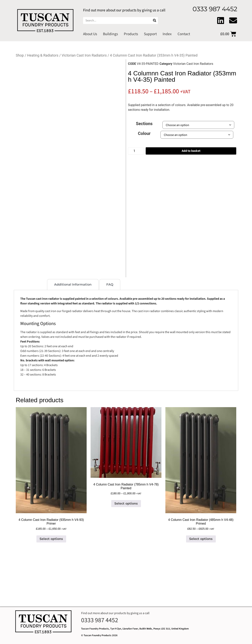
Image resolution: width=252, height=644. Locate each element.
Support (150, 34)
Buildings (110, 34)
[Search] (154, 21)
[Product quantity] (136, 151)
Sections (144, 124)
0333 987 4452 (100, 620)
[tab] (30, 284)
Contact (184, 34)
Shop (20, 55)
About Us (90, 34)
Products (131, 34)
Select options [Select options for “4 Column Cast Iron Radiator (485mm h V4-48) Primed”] (201, 539)
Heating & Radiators (43, 55)
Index (167, 34)
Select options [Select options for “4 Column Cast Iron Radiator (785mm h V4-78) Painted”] (126, 503)
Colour (144, 134)
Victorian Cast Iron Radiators (84, 55)
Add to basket (191, 151)
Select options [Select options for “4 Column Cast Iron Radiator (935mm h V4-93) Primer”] (51, 539)
